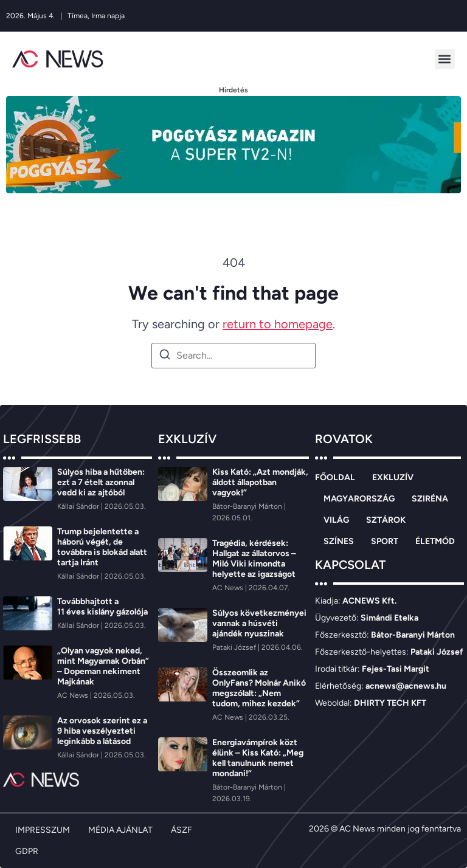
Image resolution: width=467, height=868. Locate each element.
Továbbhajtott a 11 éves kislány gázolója (102, 607)
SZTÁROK (386, 520)
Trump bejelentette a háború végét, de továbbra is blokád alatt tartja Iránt (102, 547)
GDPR (27, 851)
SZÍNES (339, 541)
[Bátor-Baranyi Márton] (248, 506)
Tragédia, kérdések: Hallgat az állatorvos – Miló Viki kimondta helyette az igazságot (254, 559)
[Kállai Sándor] (79, 506)
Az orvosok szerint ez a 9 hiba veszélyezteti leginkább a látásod (102, 731)
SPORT (385, 541)
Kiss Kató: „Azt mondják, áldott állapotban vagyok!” (260, 482)
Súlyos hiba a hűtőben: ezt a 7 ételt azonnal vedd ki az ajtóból (101, 482)
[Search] (165, 356)
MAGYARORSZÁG (359, 499)
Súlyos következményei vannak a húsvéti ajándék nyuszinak (259, 623)
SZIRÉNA (430, 499)
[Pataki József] (235, 647)
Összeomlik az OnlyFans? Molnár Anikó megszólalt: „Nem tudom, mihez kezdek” (259, 688)
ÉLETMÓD (435, 541)
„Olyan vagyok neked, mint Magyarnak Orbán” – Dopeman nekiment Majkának (103, 666)
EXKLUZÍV (393, 477)
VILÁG (336, 520)
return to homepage (278, 324)
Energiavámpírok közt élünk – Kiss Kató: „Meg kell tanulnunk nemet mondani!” (258, 758)
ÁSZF (182, 830)
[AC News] (74, 695)
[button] (445, 59)
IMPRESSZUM (43, 830)
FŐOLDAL (335, 477)
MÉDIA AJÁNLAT (120, 830)
